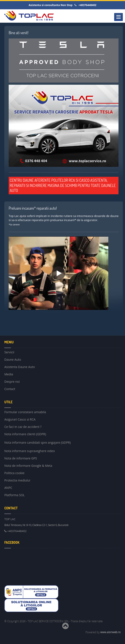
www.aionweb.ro (110, 632)
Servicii (9, 353)
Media (9, 374)
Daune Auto (13, 359)
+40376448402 (16, 531)
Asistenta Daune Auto (20, 367)
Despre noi (12, 382)
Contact (10, 389)
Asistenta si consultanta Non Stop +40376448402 (62, 5)
